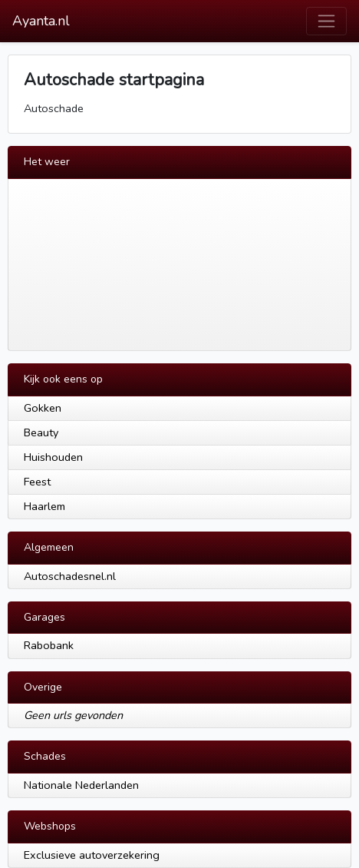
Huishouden (53, 457)
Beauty (41, 432)
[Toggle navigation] (326, 21)
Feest (37, 482)
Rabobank (49, 645)
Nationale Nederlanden (81, 785)
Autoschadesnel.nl (70, 576)
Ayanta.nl (41, 21)
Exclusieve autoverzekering (92, 855)
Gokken (43, 408)
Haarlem (44, 506)
